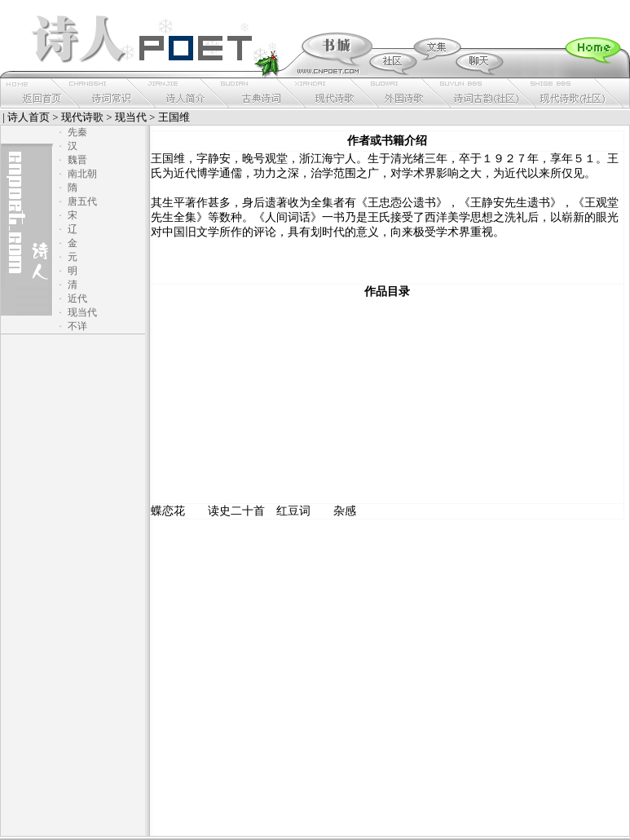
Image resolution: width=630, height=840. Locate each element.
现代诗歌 (82, 117)
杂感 (345, 511)
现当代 (131, 117)
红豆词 (293, 511)
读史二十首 (236, 511)
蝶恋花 (168, 511)
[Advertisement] (387, 401)
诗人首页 (29, 117)
